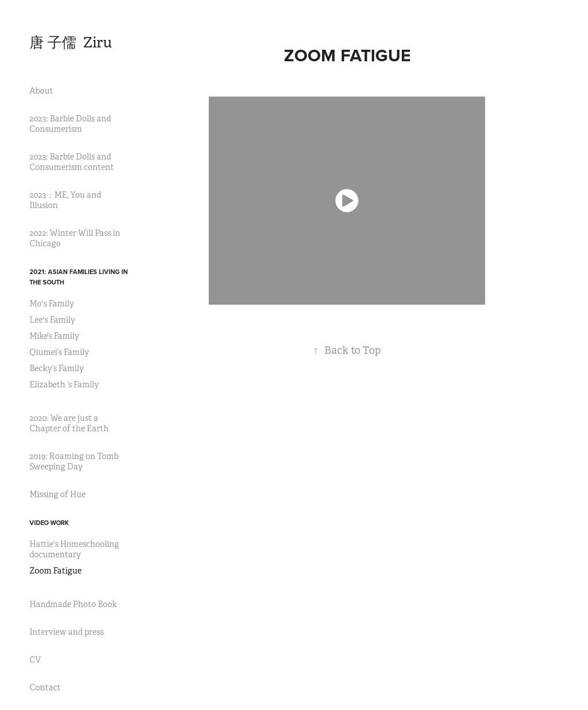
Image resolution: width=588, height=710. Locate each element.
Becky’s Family (57, 368)
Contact (45, 687)
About (41, 91)
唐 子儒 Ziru (71, 42)
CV (35, 660)
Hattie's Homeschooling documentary (74, 549)
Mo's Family (52, 304)
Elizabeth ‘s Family (64, 384)
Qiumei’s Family (59, 352)
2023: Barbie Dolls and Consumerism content (72, 162)
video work (49, 523)
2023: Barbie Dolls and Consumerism (70, 124)
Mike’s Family (54, 336)
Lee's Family (52, 320)
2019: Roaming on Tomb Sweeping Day (74, 461)
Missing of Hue (58, 494)
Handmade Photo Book (73, 604)
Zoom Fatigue (56, 571)
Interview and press (66, 632)
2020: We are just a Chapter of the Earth (69, 423)
